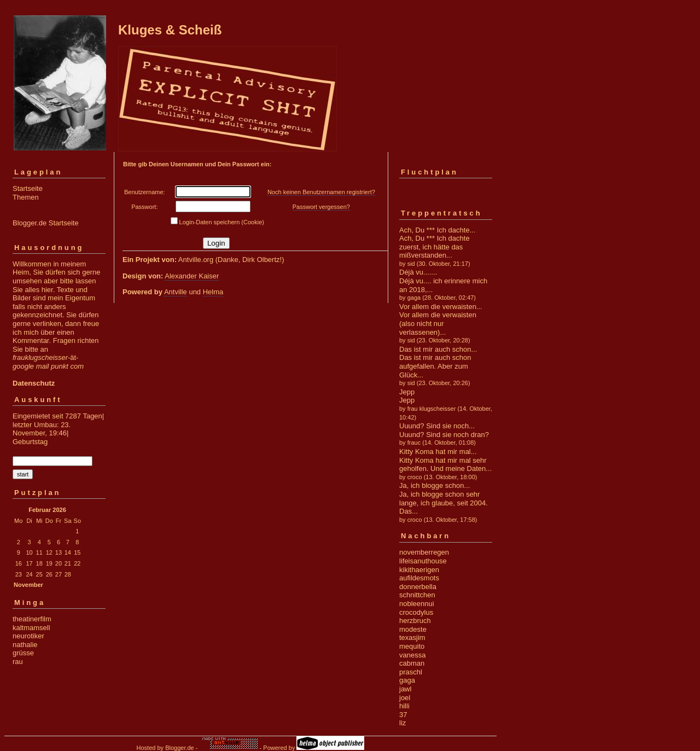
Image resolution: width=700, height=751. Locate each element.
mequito (412, 646)
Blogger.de (180, 748)
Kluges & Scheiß (170, 30)
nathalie (25, 645)
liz (402, 723)
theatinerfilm (32, 619)
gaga (407, 680)
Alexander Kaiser (192, 276)
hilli (404, 706)
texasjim (412, 638)
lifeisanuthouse (423, 561)
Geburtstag (30, 442)
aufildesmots (419, 578)
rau (18, 662)
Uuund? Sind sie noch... (437, 426)
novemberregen (424, 552)
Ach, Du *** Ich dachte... (437, 230)
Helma (213, 292)
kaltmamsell (31, 628)
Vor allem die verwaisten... (441, 307)
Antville (176, 292)
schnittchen (417, 595)
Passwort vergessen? (321, 207)
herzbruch (415, 621)
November (28, 585)
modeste (413, 629)
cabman (412, 663)
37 (403, 715)
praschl (411, 672)
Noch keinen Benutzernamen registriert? (321, 192)
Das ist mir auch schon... (438, 349)
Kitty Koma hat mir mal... (438, 452)
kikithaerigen (419, 570)
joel (405, 698)
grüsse (23, 653)
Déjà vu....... (418, 272)
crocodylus (416, 612)
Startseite (28, 188)
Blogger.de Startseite (46, 223)
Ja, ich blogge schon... (434, 485)
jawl (405, 689)
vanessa (412, 655)
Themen (26, 197)
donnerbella (418, 587)
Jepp (407, 392)
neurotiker (28, 636)
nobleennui (417, 604)
